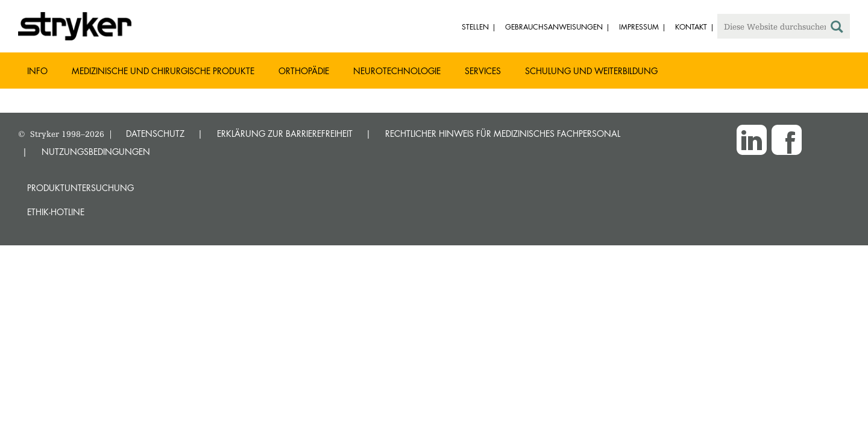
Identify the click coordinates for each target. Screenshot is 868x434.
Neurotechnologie (397, 71)
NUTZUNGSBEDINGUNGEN (96, 152)
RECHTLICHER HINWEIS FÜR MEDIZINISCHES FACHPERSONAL (503, 134)
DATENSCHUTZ (155, 134)
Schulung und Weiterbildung (591, 71)
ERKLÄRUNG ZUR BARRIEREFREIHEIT (285, 134)
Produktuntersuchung (80, 188)
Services (483, 71)
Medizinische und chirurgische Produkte (163, 71)
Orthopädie (304, 71)
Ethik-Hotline (56, 212)
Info (37, 71)
